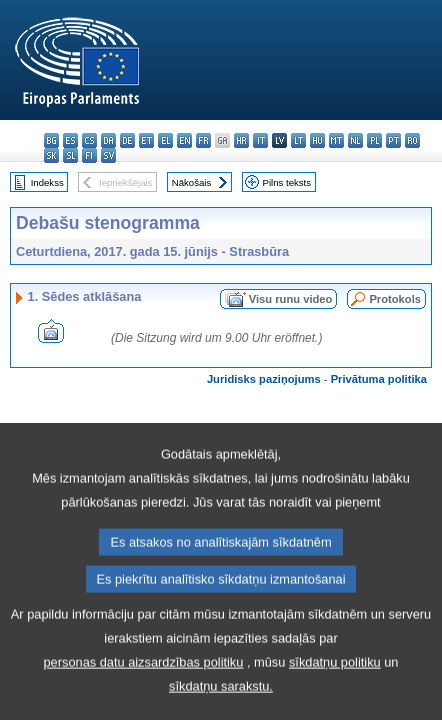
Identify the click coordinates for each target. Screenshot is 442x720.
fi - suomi (89, 155)
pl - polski (374, 140)
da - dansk (108, 140)
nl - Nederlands (355, 140)
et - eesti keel (146, 140)
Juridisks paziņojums (264, 379)
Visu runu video (291, 299)
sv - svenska (108, 155)
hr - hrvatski (241, 140)
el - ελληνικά (165, 140)
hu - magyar (317, 140)
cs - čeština (89, 140)
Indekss (47, 182)
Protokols (395, 299)
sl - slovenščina (70, 155)
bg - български (51, 140)
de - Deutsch (127, 140)
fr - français (203, 140)
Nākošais (191, 182)
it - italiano (260, 140)
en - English (184, 140)
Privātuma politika (379, 379)
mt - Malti (336, 140)
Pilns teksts (287, 182)
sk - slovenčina (51, 155)
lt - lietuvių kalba (298, 140)
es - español (70, 140)
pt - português (393, 140)
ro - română (412, 140)
